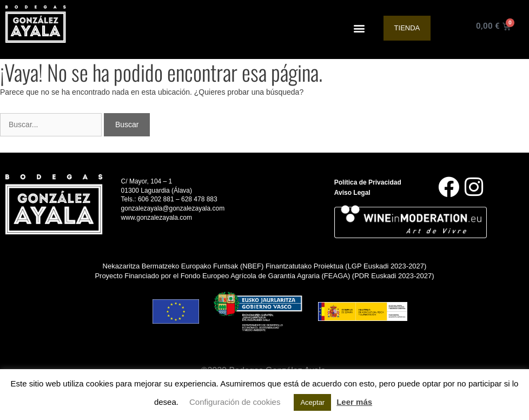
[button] (359, 28)
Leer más (354, 402)
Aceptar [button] (312, 402)
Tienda (407, 28)
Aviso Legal (352, 193)
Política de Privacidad (368, 182)
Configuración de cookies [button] (235, 402)
